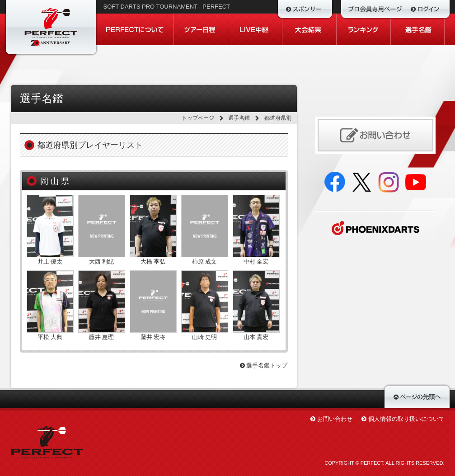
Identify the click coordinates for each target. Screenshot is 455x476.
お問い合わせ (335, 419)
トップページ (198, 118)
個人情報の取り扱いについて (406, 419)
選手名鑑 (239, 118)
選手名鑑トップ (264, 365)
